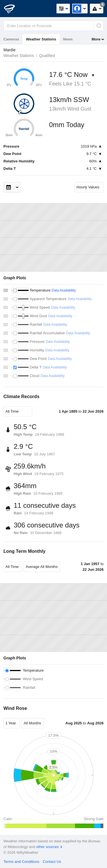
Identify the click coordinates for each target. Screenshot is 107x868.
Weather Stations (41, 39)
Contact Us (52, 862)
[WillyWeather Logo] (13, 9)
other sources (48, 847)
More (96, 39)
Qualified (47, 56)
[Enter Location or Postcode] (53, 26)
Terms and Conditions (21, 862)
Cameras (11, 39)
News (68, 39)
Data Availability (64, 290)
